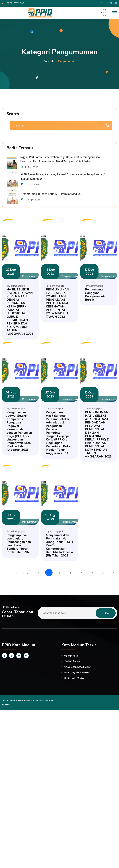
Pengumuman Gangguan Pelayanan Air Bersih (95, 295)
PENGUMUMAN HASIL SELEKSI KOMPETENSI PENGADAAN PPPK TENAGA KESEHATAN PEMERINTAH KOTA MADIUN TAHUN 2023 (57, 303)
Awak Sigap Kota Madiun (78, 667)
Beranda (49, 61)
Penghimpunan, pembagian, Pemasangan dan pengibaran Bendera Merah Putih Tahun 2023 (19, 544)
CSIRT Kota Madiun (75, 678)
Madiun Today (72, 661)
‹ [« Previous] (6, 573)
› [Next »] (114, 573)
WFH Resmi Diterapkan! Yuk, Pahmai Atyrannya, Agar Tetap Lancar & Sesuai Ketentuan (63, 177)
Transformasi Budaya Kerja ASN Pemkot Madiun (51, 194)
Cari (106, 613)
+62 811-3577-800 (13, 3)
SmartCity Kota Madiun (77, 672)
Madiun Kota (71, 656)
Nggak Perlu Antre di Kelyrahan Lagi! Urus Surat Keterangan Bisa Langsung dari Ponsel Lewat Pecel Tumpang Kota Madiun (60, 159)
